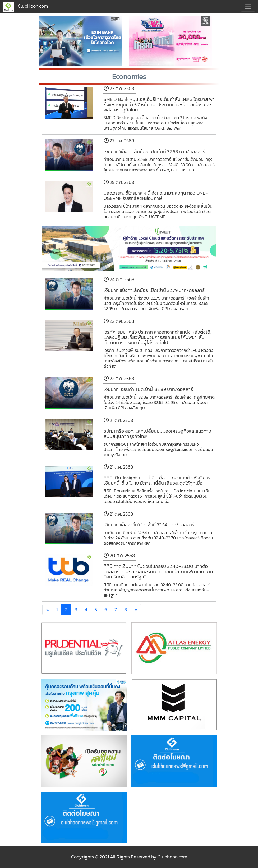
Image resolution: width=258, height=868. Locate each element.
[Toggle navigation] (248, 7)
